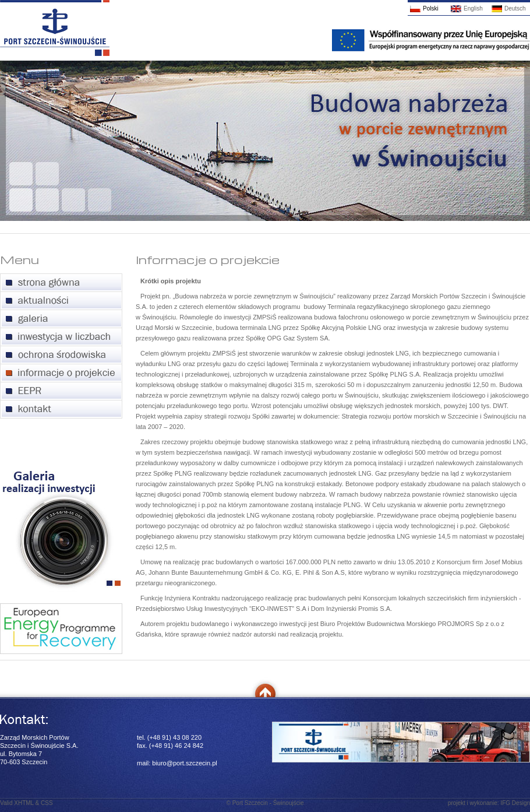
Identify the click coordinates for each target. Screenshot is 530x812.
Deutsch (515, 8)
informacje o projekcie (61, 373)
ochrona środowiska (61, 355)
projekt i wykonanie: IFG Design (489, 803)
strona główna (61, 283)
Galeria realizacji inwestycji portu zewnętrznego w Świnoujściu (61, 531)
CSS (47, 803)
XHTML (24, 803)
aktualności (61, 301)
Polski (431, 8)
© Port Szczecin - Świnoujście (265, 803)
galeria (61, 319)
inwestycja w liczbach (61, 337)
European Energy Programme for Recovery (61, 391)
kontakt (61, 409)
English (473, 8)
